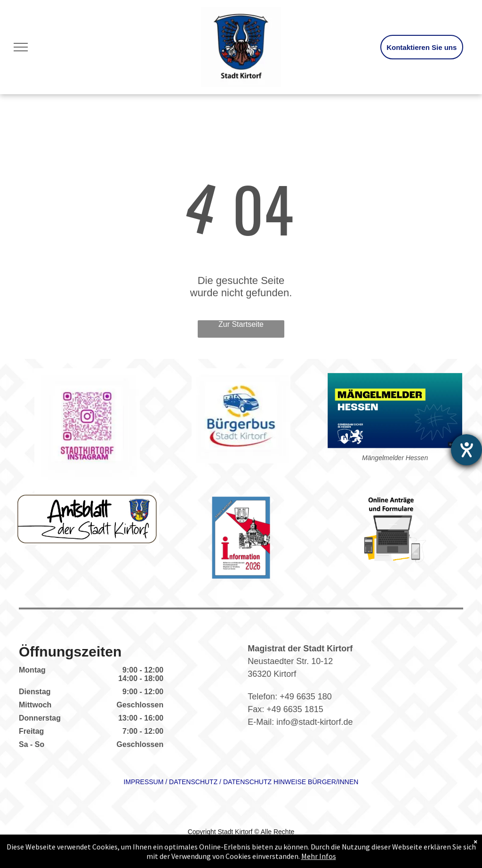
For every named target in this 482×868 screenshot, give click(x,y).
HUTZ (209, 782)
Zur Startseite (241, 324)
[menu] (21, 47)
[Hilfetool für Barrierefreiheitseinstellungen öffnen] (466, 450)
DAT (175, 782)
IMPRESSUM (144, 782)
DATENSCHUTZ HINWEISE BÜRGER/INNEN (291, 782)
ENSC (191, 782)
